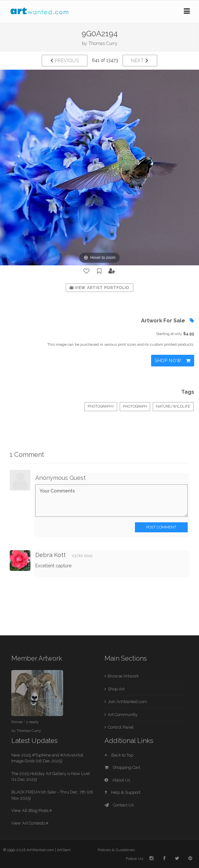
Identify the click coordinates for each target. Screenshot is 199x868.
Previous (65, 61)
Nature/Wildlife (173, 406)
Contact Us (119, 805)
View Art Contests (30, 823)
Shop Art (116, 689)
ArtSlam (64, 850)
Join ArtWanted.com (127, 702)
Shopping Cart (122, 767)
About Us (117, 780)
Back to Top (119, 755)
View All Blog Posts (32, 810)
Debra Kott (50, 555)
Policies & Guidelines (116, 850)
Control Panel (121, 727)
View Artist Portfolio (99, 288)
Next (140, 61)
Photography (101, 406)
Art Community (123, 715)
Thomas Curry (103, 43)
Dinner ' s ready (25, 722)
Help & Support (122, 792)
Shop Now (173, 361)
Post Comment (161, 527)
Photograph (135, 406)
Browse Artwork (123, 676)
